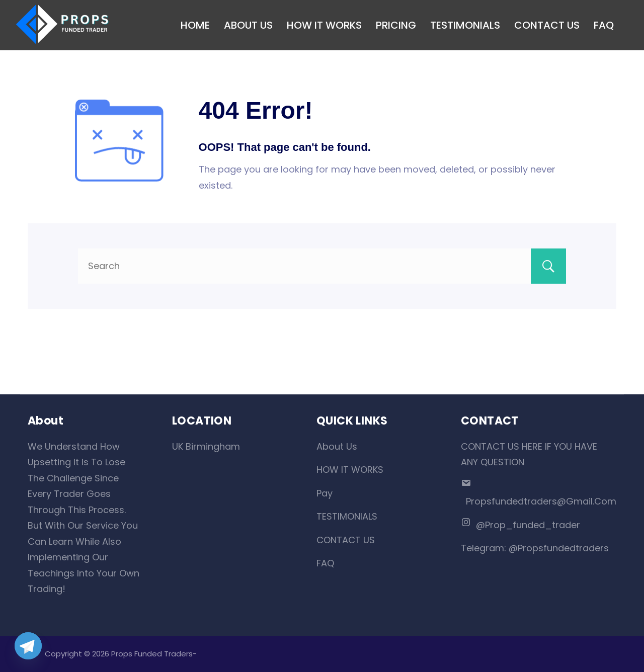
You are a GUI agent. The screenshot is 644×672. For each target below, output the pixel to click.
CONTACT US (547, 25)
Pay (325, 493)
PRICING (396, 25)
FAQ (604, 25)
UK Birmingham (206, 446)
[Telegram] (28, 646)
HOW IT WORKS (324, 25)
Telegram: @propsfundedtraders (535, 548)
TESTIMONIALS (465, 25)
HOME (195, 25)
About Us (337, 446)
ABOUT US (248, 25)
